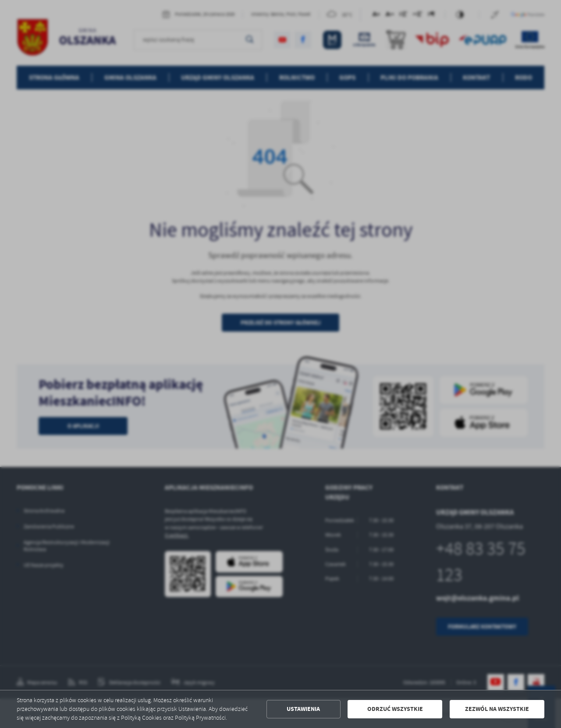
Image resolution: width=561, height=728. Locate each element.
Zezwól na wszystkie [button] (497, 709)
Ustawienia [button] (303, 709)
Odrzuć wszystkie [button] (395, 709)
